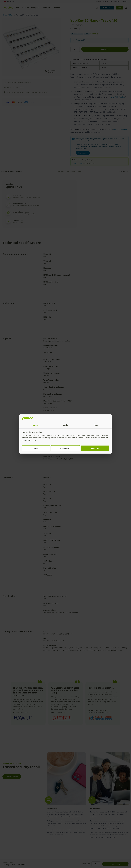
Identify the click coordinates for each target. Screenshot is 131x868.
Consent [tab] (35, 425)
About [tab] (96, 425)
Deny (36, 448)
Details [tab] (65, 425)
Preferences (66, 448)
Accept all (95, 448)
